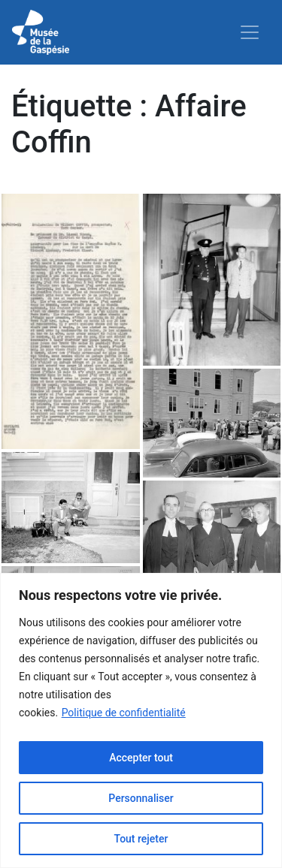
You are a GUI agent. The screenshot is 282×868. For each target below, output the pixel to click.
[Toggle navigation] (250, 32)
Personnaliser (141, 798)
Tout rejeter (141, 839)
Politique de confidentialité (124, 713)
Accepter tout (141, 758)
